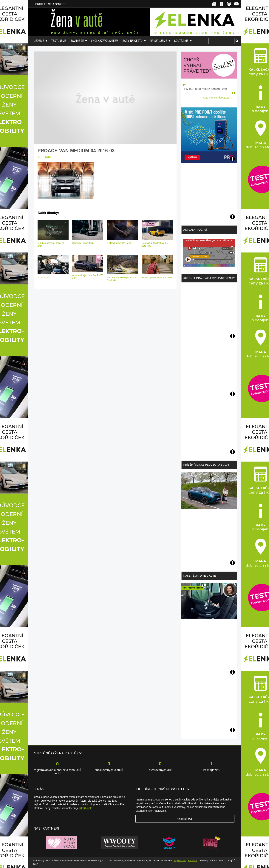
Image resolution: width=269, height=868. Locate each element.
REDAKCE (86, 808)
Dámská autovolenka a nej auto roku (155, 244)
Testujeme (59, 41)
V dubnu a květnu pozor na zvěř (51, 244)
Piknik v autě (44, 278)
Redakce (193, 861)
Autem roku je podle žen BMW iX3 (87, 277)
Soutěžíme (181, 41)
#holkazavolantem (105, 41)
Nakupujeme (158, 41)
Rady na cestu (132, 41)
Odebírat (185, 819)
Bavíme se (77, 41)
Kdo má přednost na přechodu (157, 278)
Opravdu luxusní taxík (83, 243)
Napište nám (180, 861)
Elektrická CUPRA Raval (119, 243)
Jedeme (39, 41)
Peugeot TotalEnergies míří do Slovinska (122, 279)
